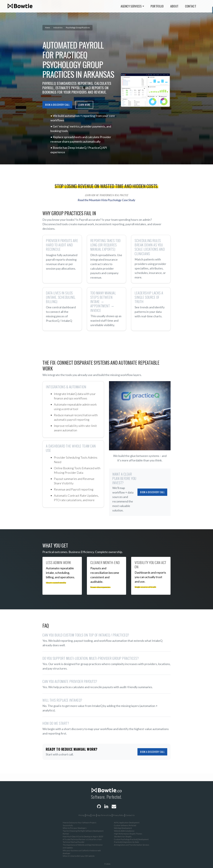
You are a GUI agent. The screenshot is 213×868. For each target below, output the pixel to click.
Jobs (94, 815)
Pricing (81, 815)
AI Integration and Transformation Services (132, 845)
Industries (58, 28)
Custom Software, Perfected (125, 825)
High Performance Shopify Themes (128, 834)
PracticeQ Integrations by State (126, 842)
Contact (191, 6)
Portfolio (157, 6)
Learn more (84, 105)
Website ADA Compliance (124, 831)
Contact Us (130, 815)
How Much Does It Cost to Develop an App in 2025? (83, 837)
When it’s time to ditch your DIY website (79, 856)
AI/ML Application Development (127, 823)
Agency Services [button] (131, 6)
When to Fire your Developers (75, 828)
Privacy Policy (118, 815)
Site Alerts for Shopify (123, 837)
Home (48, 28)
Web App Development (123, 828)
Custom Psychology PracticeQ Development (131, 839)
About (174, 6)
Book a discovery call (57, 105)
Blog (88, 815)
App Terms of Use (104, 815)
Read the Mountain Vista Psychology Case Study (106, 200)
